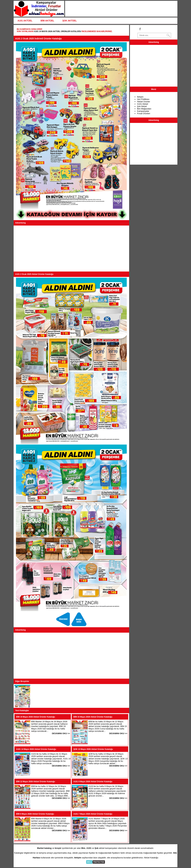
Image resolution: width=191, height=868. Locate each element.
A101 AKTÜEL (25, 21)
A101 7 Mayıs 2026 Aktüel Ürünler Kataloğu (93, 814)
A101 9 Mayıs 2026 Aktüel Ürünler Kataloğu (93, 782)
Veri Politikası (143, 99)
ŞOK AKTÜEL (69, 21)
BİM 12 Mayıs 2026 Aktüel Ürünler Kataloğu (36, 782)
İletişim (140, 97)
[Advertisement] (71, 249)
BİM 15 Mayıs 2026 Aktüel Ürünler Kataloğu (93, 717)
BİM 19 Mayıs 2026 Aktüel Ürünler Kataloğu (36, 717)
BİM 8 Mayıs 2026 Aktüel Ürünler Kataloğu (35, 814)
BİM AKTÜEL (47, 21)
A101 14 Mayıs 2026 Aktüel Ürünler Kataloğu (58, 31)
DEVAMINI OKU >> (61, 733)
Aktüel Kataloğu (151, 858)
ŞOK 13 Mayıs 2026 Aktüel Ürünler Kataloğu (93, 749)
